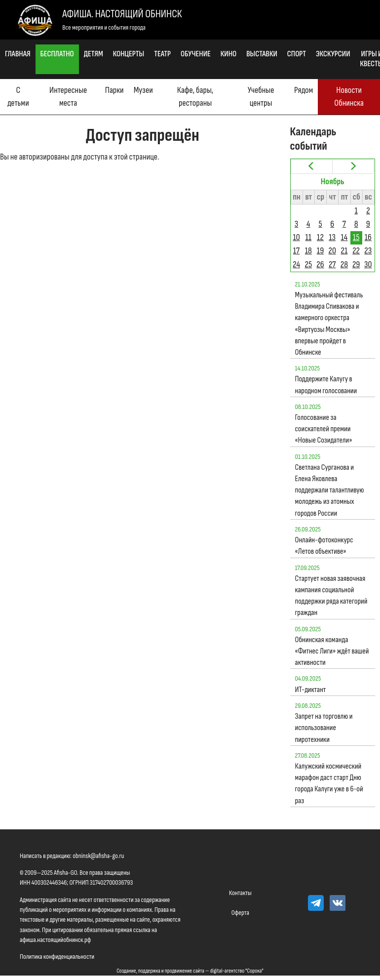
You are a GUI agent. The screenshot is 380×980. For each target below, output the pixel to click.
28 (344, 265)
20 (332, 251)
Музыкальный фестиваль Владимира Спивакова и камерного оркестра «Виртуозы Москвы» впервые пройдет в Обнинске (329, 324)
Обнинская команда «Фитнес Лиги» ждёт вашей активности (332, 651)
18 (308, 251)
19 (320, 251)
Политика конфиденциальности (57, 957)
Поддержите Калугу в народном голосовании (326, 385)
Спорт (297, 54)
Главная (18, 54)
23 (368, 251)
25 (308, 265)
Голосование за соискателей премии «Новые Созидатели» (324, 429)
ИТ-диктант (311, 690)
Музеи (143, 90)
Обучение (196, 54)
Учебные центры (261, 97)
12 (320, 237)
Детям (94, 54)
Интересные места (68, 97)
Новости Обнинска (349, 97)
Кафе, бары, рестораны (195, 97)
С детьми (18, 97)
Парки (114, 90)
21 (344, 251)
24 (296, 265)
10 (296, 237)
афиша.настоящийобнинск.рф (55, 940)
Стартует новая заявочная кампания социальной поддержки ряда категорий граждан (331, 596)
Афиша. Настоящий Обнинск (122, 14)
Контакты (240, 893)
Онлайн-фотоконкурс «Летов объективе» (324, 546)
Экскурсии (333, 54)
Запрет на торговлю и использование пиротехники (324, 728)
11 (309, 237)
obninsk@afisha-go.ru (98, 856)
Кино (228, 54)
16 (368, 237)
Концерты (129, 54)
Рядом (304, 90)
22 (356, 251)
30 (368, 265)
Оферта (240, 913)
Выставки (262, 54)
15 (356, 237)
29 (356, 265)
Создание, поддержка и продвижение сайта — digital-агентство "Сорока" (190, 971)
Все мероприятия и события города (104, 27)
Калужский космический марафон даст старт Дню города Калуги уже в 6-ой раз (329, 784)
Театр (162, 54)
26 (320, 265)
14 (344, 237)
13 (332, 237)
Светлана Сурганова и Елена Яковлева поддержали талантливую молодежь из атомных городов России (330, 490)
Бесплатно (57, 54)
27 (332, 265)
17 (296, 251)
